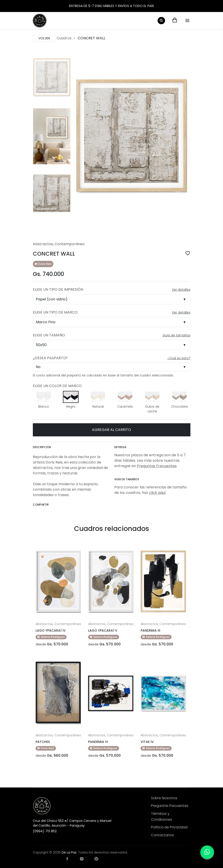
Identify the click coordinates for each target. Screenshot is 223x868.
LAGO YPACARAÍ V (103, 630)
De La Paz (69, 852)
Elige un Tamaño (49, 335)
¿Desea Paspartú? (50, 358)
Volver (44, 38)
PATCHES (43, 742)
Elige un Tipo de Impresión (58, 289)
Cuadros (64, 38)
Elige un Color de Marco (57, 386)
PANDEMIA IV (98, 742)
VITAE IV (147, 742)
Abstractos (43, 244)
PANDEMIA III (150, 630)
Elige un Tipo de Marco (55, 312)
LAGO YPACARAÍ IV (51, 630)
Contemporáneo (70, 244)
